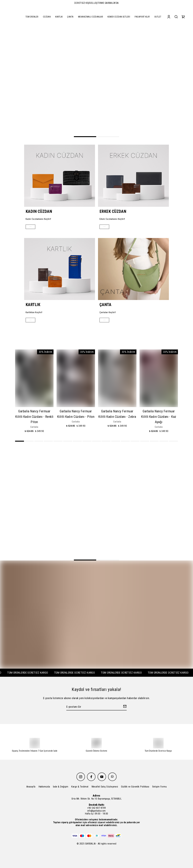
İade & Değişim (61, 787)
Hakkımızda (44, 787)
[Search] (176, 17)
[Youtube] (102, 777)
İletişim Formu (159, 787)
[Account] (169, 17)
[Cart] (183, 17)
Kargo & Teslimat (80, 787)
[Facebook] (91, 777)
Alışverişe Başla (35, 227)
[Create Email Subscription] (124, 708)
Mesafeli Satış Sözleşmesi (105, 787)
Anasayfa (31, 787)
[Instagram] (81, 777)
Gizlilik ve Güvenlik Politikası (135, 787)
